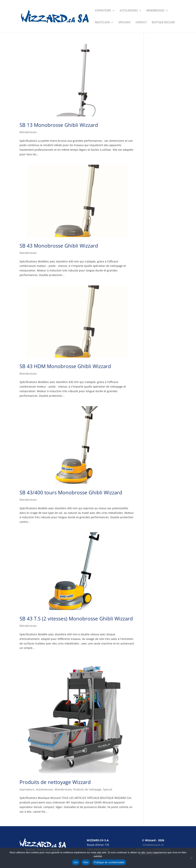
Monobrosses (155, 11)
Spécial (108, 789)
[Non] (191, 858)
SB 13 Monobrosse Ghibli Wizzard (59, 125)
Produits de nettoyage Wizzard (55, 782)
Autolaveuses (129, 11)
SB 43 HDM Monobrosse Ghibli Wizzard (65, 366)
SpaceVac (125, 23)
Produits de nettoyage (87, 789)
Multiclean (102, 23)
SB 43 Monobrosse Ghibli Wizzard (59, 246)
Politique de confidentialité (109, 862)
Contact (141, 23)
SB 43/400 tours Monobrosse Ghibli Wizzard (71, 492)
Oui (76, 862)
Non (86, 862)
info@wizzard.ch (153, 845)
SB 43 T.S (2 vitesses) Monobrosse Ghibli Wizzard (76, 619)
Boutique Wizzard (163, 23)
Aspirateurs (103, 11)
